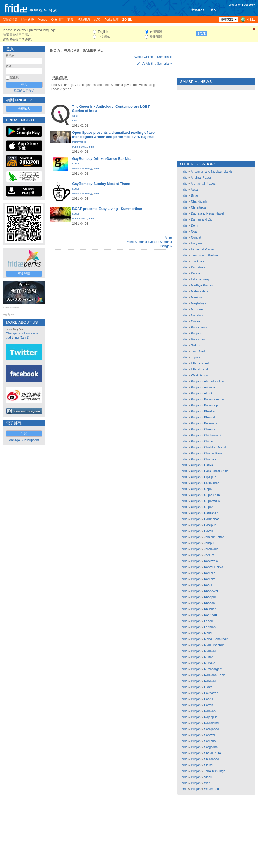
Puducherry (199, 327)
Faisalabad (212, 483)
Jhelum (209, 555)
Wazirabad (211, 789)
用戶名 (10, 56)
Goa (194, 231)
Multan (209, 657)
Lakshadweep (200, 279)
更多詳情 (24, 274)
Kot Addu (210, 615)
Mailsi (208, 633)
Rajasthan (198, 339)
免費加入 (24, 109)
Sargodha (211, 747)
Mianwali (210, 651)
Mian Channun (214, 645)
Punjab (71, 50)
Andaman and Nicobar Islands (212, 172)
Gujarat (196, 237)
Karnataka (198, 267)
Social (75, 164)
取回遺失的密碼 (24, 91)
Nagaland (197, 315)
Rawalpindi (212, 723)
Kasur (208, 585)
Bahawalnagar (214, 399)
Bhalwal (210, 417)
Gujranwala (212, 501)
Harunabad (212, 519)
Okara (208, 687)
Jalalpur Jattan (214, 537)
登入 (213, 10)
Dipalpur (210, 477)
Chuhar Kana (213, 453)
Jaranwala (211, 549)
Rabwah (210, 711)
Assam (196, 190)
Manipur (196, 297)
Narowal (210, 681)
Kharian (209, 603)
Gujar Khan (212, 495)
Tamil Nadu (199, 351)
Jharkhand (198, 261)
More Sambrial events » (143, 242)
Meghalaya (198, 303)
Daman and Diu (202, 219)
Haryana (197, 243)
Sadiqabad (211, 729)
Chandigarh (199, 201)
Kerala (195, 273)
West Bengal (200, 375)
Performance (79, 142)
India (55, 50)
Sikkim (195, 345)
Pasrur (209, 699)
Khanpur (210, 597)
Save (202, 34)
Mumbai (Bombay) (82, 169)
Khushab (210, 609)
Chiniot (209, 441)
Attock (208, 393)
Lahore (209, 621)
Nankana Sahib (215, 675)
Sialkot (209, 765)
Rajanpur (210, 717)
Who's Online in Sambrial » (153, 57)
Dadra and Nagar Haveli (208, 213)
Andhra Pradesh (202, 178)
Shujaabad (211, 759)
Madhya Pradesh (203, 285)
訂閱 (24, 433)
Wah (207, 783)
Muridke (210, 663)
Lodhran (210, 627)
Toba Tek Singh (215, 771)
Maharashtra (199, 291)
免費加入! (198, 10)
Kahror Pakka (214, 567)
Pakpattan (211, 693)
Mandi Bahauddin (216, 639)
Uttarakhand (199, 369)
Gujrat (208, 507)
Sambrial (93, 50)
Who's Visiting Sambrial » (154, 64)
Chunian (210, 459)
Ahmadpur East (215, 381)
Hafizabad (211, 513)
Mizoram (197, 309)
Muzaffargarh (213, 669)
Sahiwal (210, 735)
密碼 (9, 66)
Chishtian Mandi (215, 447)
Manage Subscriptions (24, 440)
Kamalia (210, 573)
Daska (208, 465)
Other (75, 116)
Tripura (196, 357)
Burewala (211, 423)
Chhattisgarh (200, 207)
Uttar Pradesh (200, 363)
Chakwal (210, 429)
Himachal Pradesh (204, 249)
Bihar (194, 195)
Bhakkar (210, 411)
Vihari (208, 777)
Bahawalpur (212, 405)
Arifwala (209, 387)
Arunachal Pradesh (204, 184)
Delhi (194, 225)
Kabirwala (211, 561)
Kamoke (210, 579)
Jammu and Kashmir (205, 255)
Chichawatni (213, 435)
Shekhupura (213, 753)
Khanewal (211, 591)
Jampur (209, 543)
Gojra (208, 489)
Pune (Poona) (80, 147)
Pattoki (209, 705)
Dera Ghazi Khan (216, 471)
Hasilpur (210, 525)
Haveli (208, 531)
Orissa (195, 321)
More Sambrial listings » (166, 242)
